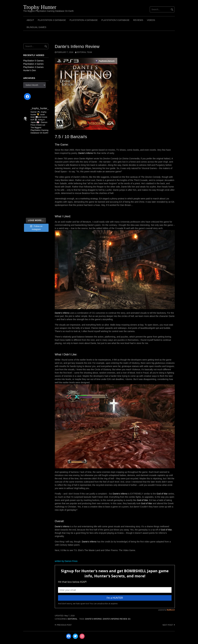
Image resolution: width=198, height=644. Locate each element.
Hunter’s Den (30, 70)
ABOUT (30, 20)
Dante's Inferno (93, 619)
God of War (162, 494)
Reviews (138, 20)
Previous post (64, 625)
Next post (168, 625)
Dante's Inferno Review (115, 619)
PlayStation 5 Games (33, 61)
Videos (151, 20)
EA (129, 619)
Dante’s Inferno (86, 153)
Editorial (73, 619)
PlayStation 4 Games (33, 64)
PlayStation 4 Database (84, 20)
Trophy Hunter (40, 7)
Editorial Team (84, 52)
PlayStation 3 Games (33, 67)
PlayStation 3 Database (52, 20)
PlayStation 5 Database (115, 20)
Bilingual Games (36, 27)
